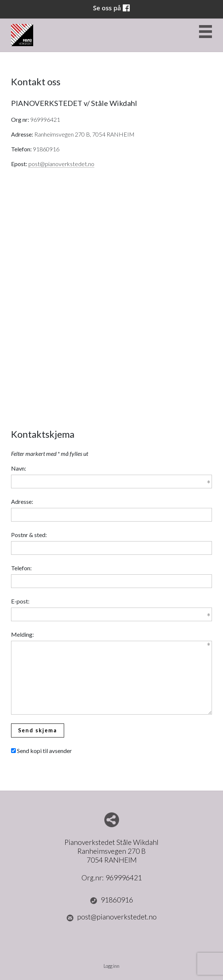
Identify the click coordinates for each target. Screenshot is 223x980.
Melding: (22, 634)
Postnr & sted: (29, 535)
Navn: (19, 468)
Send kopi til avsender (44, 751)
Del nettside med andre (112, 820)
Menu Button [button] (205, 32)
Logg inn (112, 966)
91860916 (112, 900)
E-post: (20, 601)
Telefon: (21, 568)
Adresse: (22, 501)
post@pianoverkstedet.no (61, 164)
